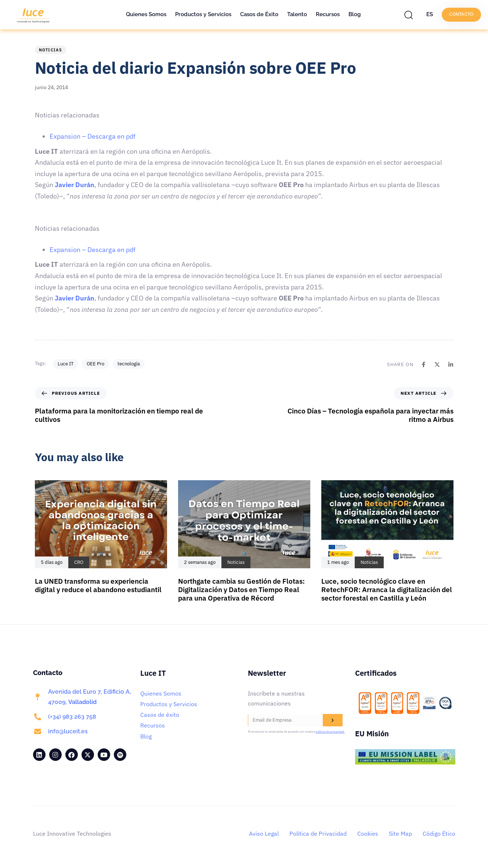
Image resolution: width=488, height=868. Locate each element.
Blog (355, 14)
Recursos (328, 14)
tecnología (129, 364)
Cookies (368, 834)
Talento (297, 14)
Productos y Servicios (203, 14)
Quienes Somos (146, 14)
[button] (411, 15)
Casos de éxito (160, 715)
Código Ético (439, 834)
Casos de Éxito (259, 14)
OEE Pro (95, 364)
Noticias (50, 50)
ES (430, 14)
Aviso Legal (264, 834)
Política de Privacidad (318, 834)
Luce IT (66, 364)
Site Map (400, 834)
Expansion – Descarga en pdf (93, 136)
